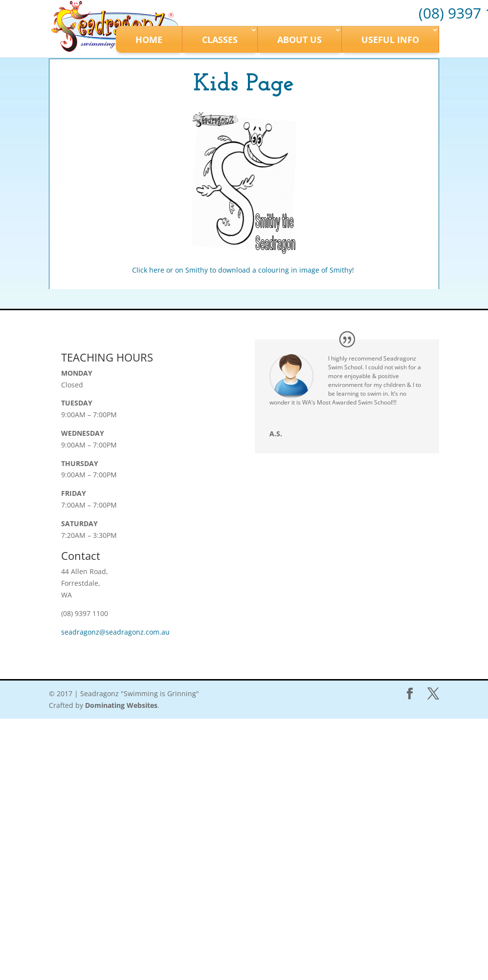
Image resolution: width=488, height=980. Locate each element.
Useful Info (390, 40)
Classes (220, 40)
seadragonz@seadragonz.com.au (115, 632)
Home (149, 40)
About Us (299, 40)
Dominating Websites (121, 705)
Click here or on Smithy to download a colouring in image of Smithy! (244, 270)
